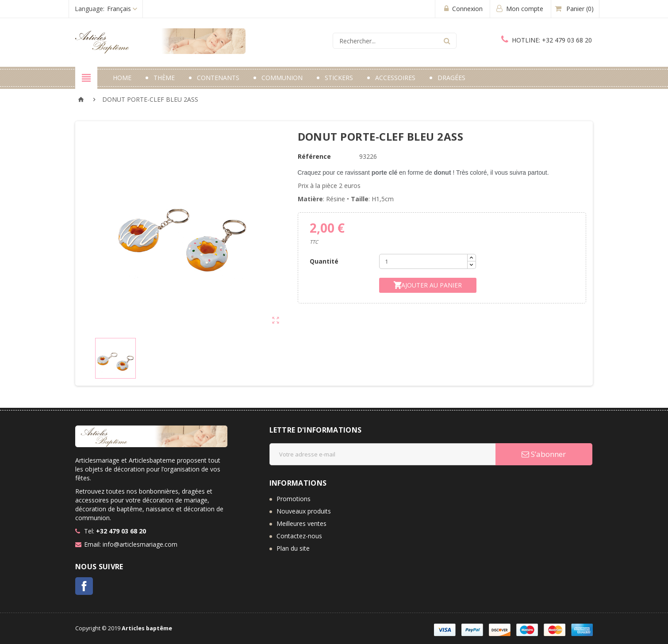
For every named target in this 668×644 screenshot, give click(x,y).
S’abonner (544, 454)
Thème (164, 78)
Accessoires (395, 78)
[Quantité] (423, 261)
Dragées (451, 78)
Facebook (84, 586)
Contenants (218, 78)
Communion (282, 78)
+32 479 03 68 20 (547, 40)
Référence (314, 156)
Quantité (324, 261)
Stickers (339, 78)
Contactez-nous (299, 536)
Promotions (294, 499)
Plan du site (293, 548)
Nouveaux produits (304, 511)
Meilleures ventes (301, 523)
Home (122, 78)
